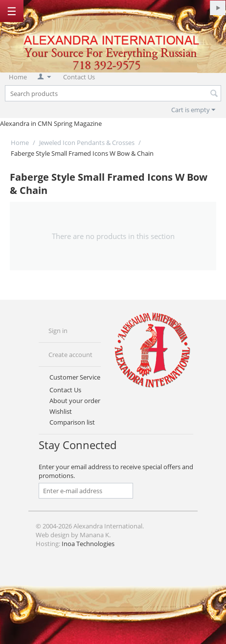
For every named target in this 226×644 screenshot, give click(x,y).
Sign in (58, 331)
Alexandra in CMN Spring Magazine (51, 123)
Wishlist (61, 411)
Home (18, 77)
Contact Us (79, 77)
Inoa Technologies (88, 544)
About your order (75, 401)
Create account (70, 355)
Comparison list (72, 422)
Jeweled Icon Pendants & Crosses (87, 143)
